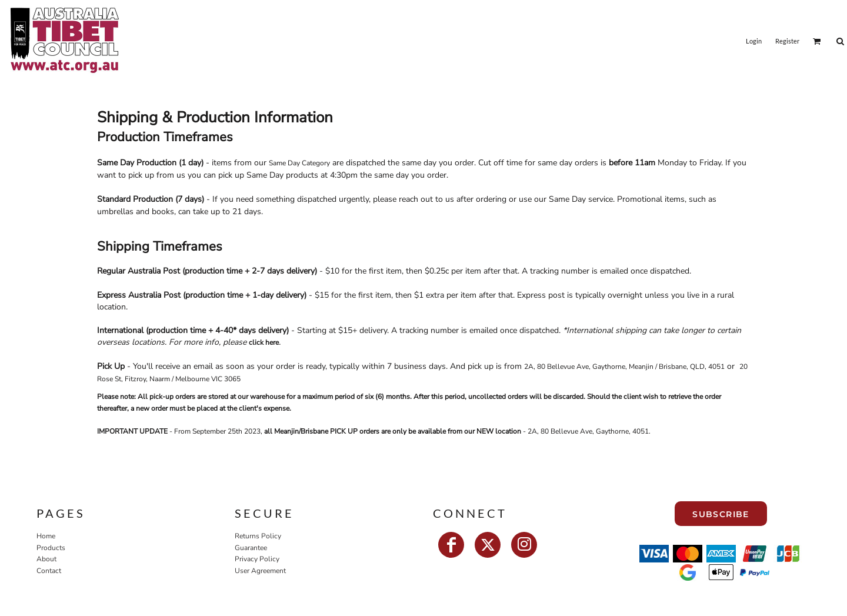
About (46, 559)
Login (754, 41)
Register (787, 41)
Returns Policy (258, 536)
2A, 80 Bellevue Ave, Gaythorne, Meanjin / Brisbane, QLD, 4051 (624, 367)
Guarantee (251, 548)
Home (46, 536)
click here (264, 342)
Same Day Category (299, 163)
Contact (49, 571)
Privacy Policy (257, 559)
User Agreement (260, 571)
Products (51, 548)
